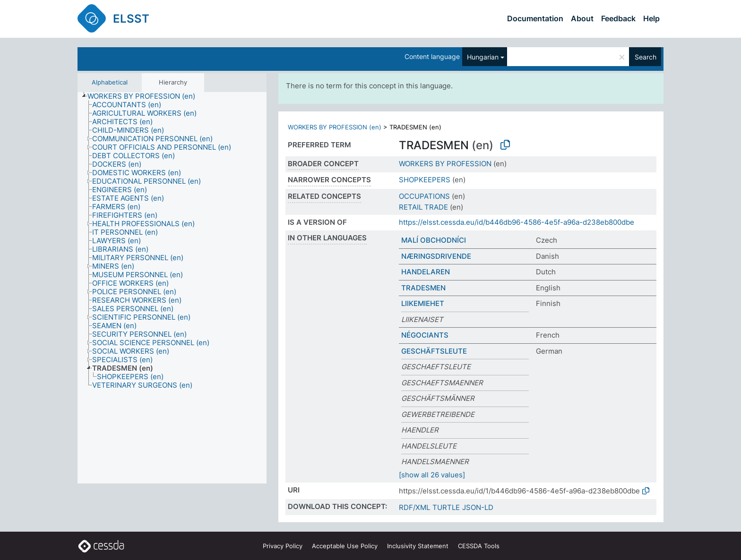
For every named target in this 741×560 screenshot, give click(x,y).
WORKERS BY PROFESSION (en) (335, 127)
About (582, 18)
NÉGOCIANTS (425, 335)
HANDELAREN (426, 272)
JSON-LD (478, 507)
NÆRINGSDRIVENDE (436, 256)
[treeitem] (145, 96)
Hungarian (483, 57)
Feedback (618, 18)
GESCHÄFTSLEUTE (434, 351)
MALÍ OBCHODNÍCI (434, 240)
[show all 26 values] (432, 475)
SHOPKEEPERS (425, 180)
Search (646, 57)
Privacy (283, 546)
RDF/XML (414, 507)
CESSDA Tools (479, 546)
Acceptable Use (345, 546)
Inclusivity (418, 546)
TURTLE (446, 507)
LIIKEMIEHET (423, 303)
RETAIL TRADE (423, 207)
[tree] (172, 288)
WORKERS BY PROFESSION (445, 164)
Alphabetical (110, 82)
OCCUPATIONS (424, 196)
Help (651, 18)
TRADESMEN (423, 288)
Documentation (535, 18)
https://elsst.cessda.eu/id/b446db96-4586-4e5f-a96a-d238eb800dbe (517, 222)
